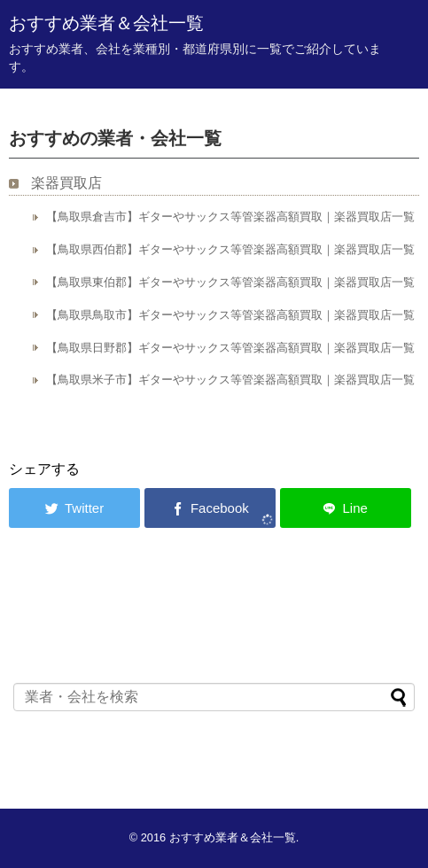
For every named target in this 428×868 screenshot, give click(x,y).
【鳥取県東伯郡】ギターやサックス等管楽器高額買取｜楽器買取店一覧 (230, 282)
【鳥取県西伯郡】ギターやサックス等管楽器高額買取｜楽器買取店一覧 (230, 249)
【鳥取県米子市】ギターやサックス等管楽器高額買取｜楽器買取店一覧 (230, 380)
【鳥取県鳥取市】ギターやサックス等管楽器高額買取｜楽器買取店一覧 (230, 315)
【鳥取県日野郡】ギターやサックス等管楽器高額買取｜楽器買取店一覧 (230, 348)
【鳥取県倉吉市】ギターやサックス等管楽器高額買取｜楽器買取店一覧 (230, 217)
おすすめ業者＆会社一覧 (106, 23)
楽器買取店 (66, 183)
